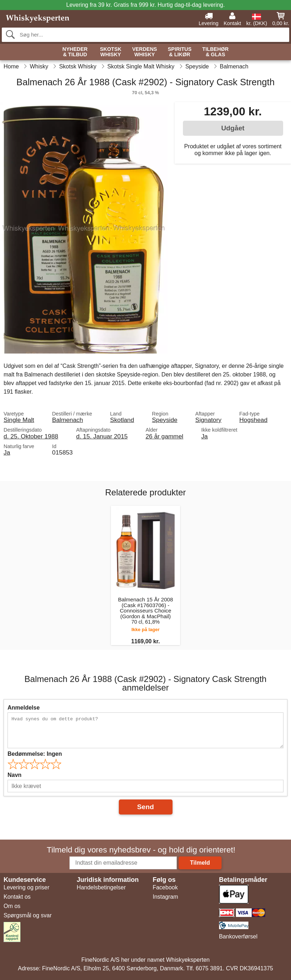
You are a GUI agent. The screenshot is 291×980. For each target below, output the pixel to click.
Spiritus (180, 52)
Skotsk (111, 52)
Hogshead (254, 420)
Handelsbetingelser (101, 887)
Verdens (145, 52)
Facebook (165, 887)
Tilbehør (215, 52)
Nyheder (75, 52)
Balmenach (67, 420)
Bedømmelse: (35, 754)
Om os (12, 906)
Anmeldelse (24, 708)
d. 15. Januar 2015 (102, 436)
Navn (14, 775)
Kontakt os (17, 897)
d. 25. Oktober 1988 (31, 436)
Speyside (165, 420)
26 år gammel (165, 436)
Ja (204, 436)
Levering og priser (26, 887)
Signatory (208, 420)
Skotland (122, 420)
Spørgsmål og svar (28, 915)
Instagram (165, 897)
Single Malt (19, 420)
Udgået (233, 128)
